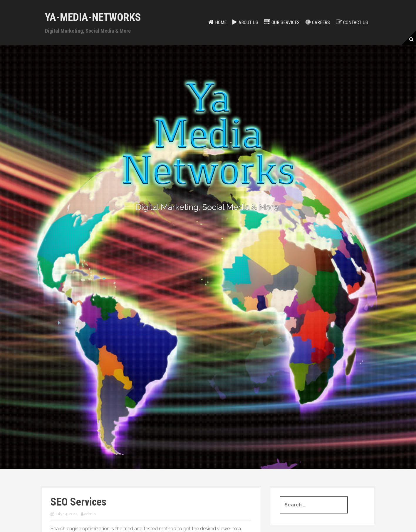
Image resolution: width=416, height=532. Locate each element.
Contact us (356, 22)
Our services (286, 22)
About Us (248, 22)
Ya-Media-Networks (93, 17)
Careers (321, 22)
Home (221, 22)
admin (90, 514)
